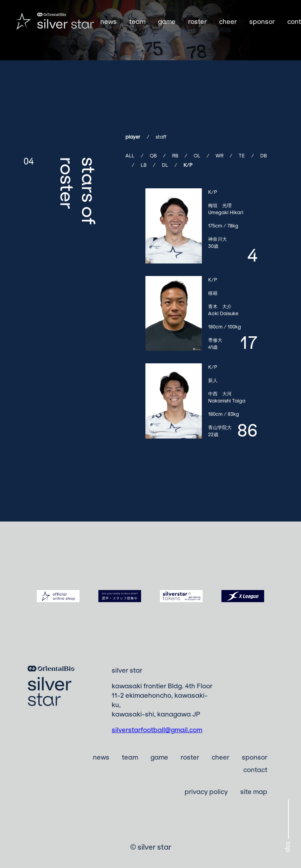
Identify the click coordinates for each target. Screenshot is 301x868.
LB (144, 165)
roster (197, 22)
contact (255, 770)
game (167, 22)
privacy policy (206, 791)
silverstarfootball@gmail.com (157, 730)
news (109, 22)
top (288, 847)
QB (153, 155)
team (137, 22)
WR (219, 155)
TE (242, 155)
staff (161, 137)
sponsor (262, 22)
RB (175, 155)
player (133, 137)
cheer (228, 22)
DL (165, 165)
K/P (188, 165)
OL (197, 155)
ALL (130, 155)
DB (264, 155)
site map (254, 791)
